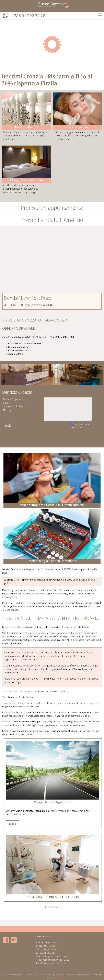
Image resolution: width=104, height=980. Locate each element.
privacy (79, 427)
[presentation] (55, 435)
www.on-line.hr (52, 978)
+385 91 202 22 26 (28, 16)
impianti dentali (81, 633)
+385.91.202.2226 (48, 949)
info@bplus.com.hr (71, 975)
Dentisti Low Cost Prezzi (29, 298)
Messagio (8, 410)
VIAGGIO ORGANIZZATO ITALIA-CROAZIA (35, 320)
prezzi (22, 712)
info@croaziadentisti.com (55, 963)
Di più (13, 824)
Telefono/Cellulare (13, 406)
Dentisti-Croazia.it (53, 907)
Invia (8, 426)
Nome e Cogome (12, 399)
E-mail (6, 403)
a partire (28, 305)
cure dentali (11, 627)
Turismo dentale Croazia (14, 703)
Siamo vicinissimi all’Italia (14, 691)
